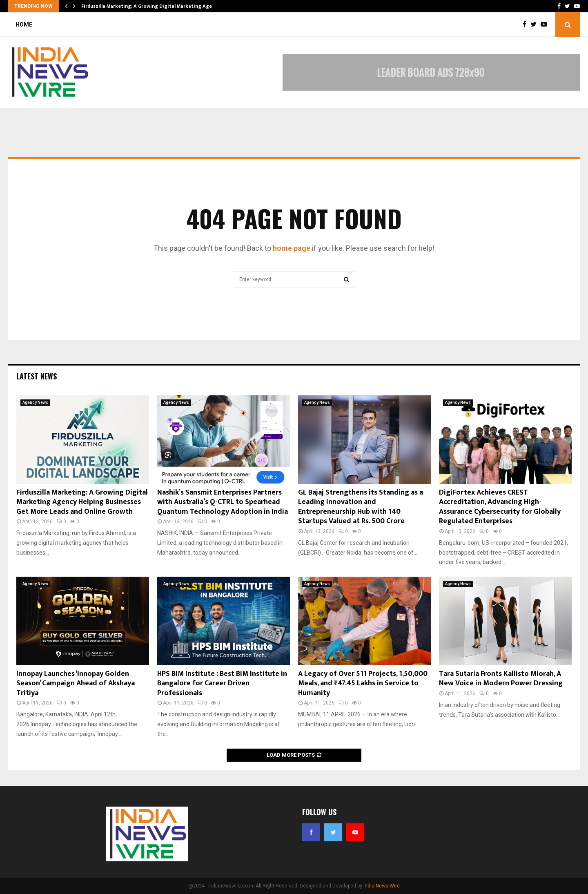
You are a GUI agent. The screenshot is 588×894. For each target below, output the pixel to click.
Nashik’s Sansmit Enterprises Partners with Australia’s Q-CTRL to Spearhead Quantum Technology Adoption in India (223, 502)
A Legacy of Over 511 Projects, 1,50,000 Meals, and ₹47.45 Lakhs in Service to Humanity (363, 683)
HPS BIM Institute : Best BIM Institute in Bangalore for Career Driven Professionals (222, 683)
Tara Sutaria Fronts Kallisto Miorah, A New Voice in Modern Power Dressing (501, 679)
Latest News (37, 376)
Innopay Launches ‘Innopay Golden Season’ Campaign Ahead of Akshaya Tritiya (76, 683)
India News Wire (382, 886)
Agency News (35, 402)
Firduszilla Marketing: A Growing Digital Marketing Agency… (153, 6)
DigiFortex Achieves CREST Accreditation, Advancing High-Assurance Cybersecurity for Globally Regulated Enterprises (500, 507)
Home (24, 25)
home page (292, 248)
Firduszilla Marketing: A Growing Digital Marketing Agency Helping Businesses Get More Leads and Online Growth (82, 502)
